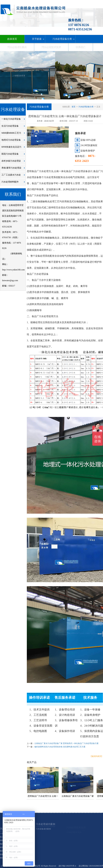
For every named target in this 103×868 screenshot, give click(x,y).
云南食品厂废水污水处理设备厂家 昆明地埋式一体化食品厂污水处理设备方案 (67, 743)
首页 (73, 107)
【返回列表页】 (96, 756)
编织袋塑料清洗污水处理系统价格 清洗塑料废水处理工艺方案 (60, 747)
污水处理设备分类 (86, 107)
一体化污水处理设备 (14, 120)
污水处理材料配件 (14, 183)
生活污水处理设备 (14, 127)
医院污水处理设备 (14, 155)
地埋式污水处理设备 (14, 141)
